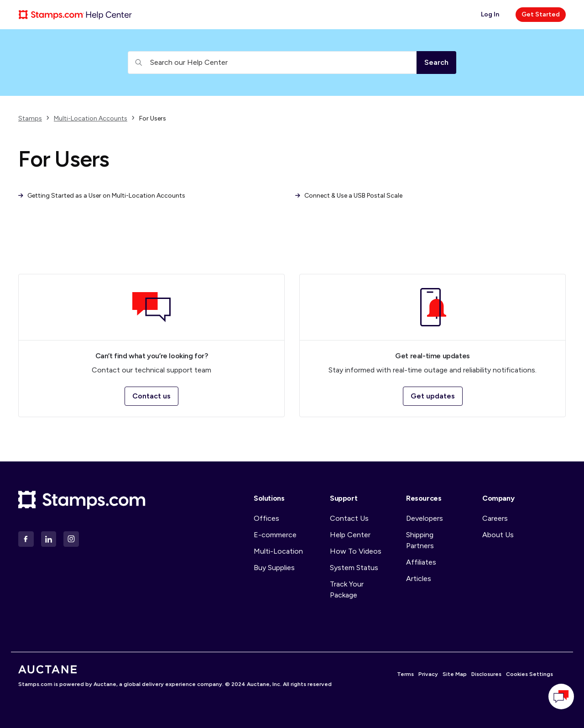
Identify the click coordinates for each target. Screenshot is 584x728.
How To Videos (356, 551)
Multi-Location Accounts (91, 118)
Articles (419, 579)
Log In (490, 14)
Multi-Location (278, 551)
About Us (498, 535)
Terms (405, 674)
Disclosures (486, 674)
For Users (153, 118)
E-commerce (275, 535)
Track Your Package (347, 589)
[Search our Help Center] (272, 63)
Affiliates (421, 562)
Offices (266, 518)
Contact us (151, 396)
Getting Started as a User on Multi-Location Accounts (102, 196)
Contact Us (349, 518)
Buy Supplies (274, 568)
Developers (425, 518)
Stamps (30, 118)
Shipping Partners (420, 540)
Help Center (350, 535)
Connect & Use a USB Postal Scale (349, 196)
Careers (495, 518)
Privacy (428, 674)
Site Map (455, 674)
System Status (354, 568)
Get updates (433, 396)
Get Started (541, 14)
